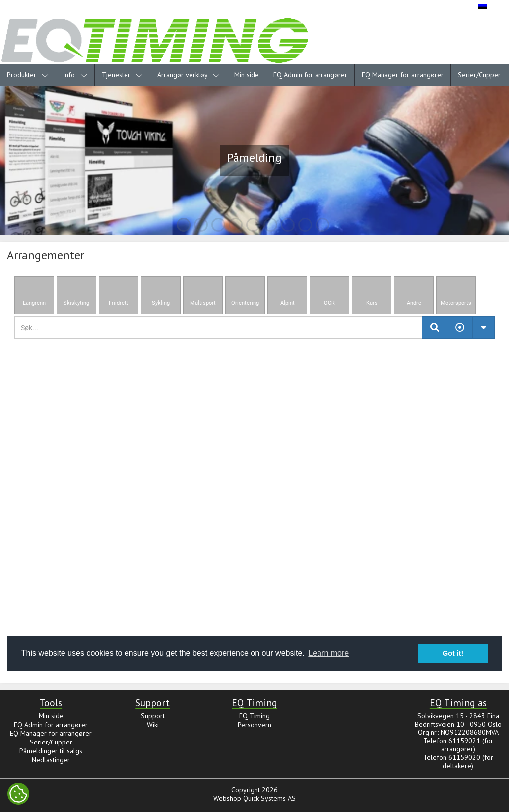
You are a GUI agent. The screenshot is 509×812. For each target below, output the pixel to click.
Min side (247, 75)
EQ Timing (254, 716)
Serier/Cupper (479, 75)
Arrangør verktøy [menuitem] (189, 75)
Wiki (153, 725)
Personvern (254, 725)
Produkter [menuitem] (28, 75)
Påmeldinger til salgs (51, 751)
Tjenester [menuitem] (122, 75)
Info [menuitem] (75, 75)
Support (153, 716)
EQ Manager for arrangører (403, 75)
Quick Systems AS (269, 798)
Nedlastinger (51, 760)
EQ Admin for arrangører (310, 75)
